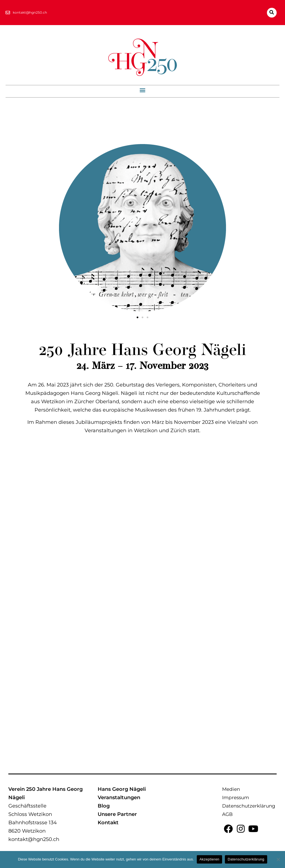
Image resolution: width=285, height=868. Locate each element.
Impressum (236, 798)
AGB (227, 814)
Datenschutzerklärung (249, 806)
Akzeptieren (209, 859)
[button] (272, 13)
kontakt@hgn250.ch (34, 839)
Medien (231, 789)
